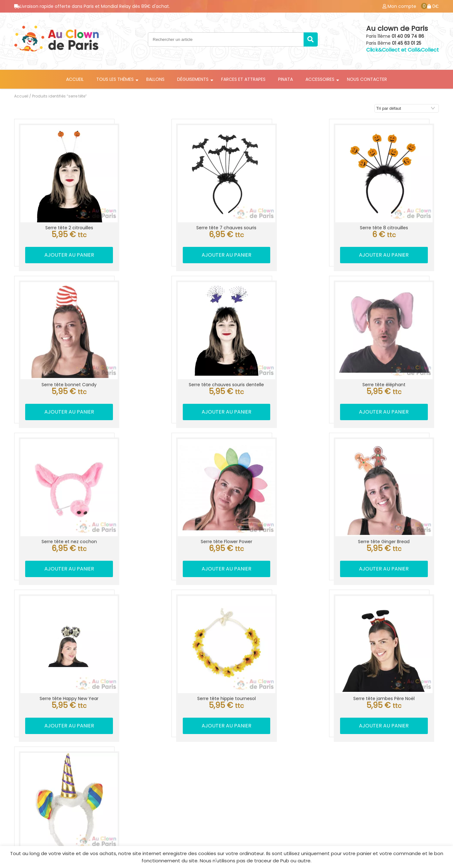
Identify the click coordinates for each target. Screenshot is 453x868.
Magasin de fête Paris (268, 793)
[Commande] (407, 108)
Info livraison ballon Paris (272, 763)
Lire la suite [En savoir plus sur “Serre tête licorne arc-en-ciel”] (63, 681)
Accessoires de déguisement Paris (166, 793)
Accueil (75, 79)
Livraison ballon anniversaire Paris (166, 783)
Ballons (155, 79)
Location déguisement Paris (158, 763)
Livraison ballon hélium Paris (159, 773)
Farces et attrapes (243, 79)
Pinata (285, 79)
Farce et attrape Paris (152, 803)
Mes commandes (373, 773)
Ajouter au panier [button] (64, 244)
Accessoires (320, 79)
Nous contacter (367, 79)
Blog (357, 793)
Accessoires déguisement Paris (280, 773)
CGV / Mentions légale (380, 783)
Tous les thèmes (115, 79)
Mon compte (368, 763)
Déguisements (193, 79)
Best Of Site (428, 841)
